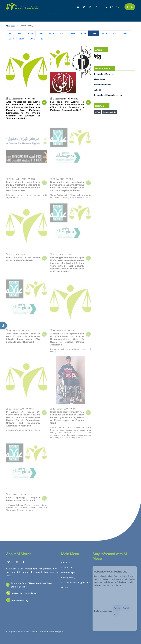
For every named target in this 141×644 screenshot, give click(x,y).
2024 (41, 33)
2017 (115, 33)
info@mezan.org (17, 601)
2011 (43, 39)
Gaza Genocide (53, 16)
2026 (20, 33)
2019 (94, 33)
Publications (80, 16)
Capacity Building (112, 16)
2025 (30, 33)
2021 (73, 33)
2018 (104, 33)
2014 (22, 39)
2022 (62, 33)
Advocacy (95, 16)
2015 (11, 39)
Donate (130, 7)
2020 (83, 33)
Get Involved (130, 16)
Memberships (68, 573)
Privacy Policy (68, 578)
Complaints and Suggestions (75, 583)
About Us (39, 16)
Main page (11, 25)
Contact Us (67, 569)
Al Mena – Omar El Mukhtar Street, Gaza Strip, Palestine (29, 586)
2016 (126, 33)
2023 (51, 33)
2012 (32, 39)
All (10, 33)
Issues (67, 16)
